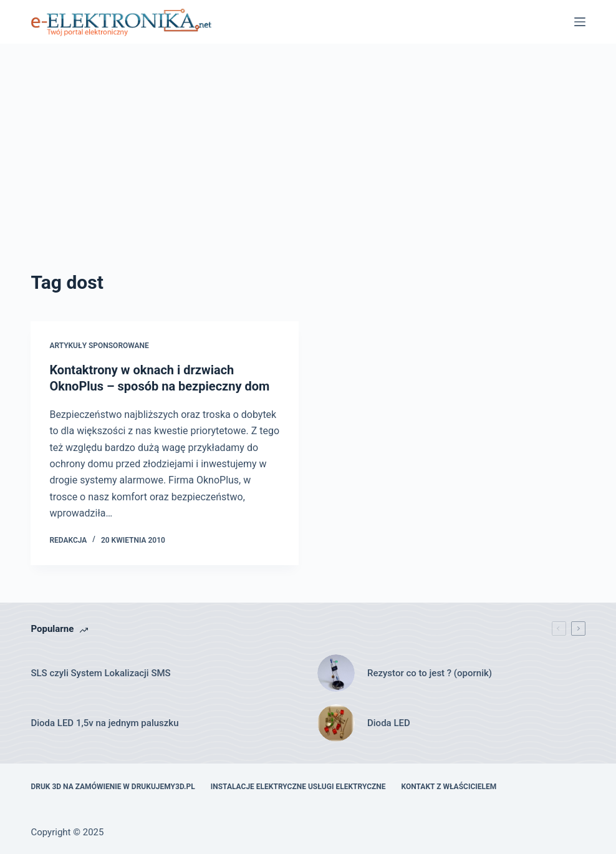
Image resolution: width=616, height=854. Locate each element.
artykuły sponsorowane (99, 346)
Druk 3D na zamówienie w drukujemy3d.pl (113, 787)
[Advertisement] (308, 175)
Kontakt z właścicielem (449, 787)
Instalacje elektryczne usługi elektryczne (298, 787)
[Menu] (580, 22)
